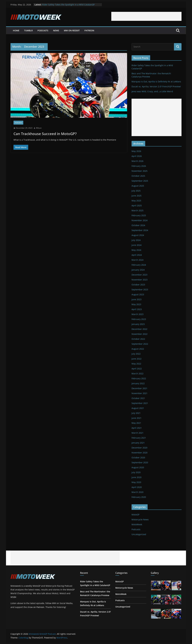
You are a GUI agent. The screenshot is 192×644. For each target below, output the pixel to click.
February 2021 (139, 438)
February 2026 (139, 166)
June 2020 (136, 477)
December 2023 (139, 275)
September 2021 (140, 403)
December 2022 (139, 329)
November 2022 (139, 334)
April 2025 (137, 206)
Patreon (89, 30)
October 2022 (138, 339)
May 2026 (136, 151)
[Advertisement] (146, 16)
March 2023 (137, 314)
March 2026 (137, 161)
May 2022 (136, 364)
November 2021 (139, 393)
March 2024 (137, 260)
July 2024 (136, 240)
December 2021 (139, 388)
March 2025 (137, 210)
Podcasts (43, 30)
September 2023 (140, 290)
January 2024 (138, 270)
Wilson (39, 128)
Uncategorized (139, 534)
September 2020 (140, 462)
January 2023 (138, 324)
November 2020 (139, 453)
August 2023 (138, 294)
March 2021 (137, 433)
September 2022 (140, 344)
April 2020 (137, 487)
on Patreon (39, 607)
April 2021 (137, 428)
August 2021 (138, 408)
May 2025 (136, 201)
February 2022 (139, 378)
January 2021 (138, 443)
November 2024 (139, 220)
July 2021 (136, 413)
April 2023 (137, 309)
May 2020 (136, 482)
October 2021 (138, 398)
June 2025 (136, 196)
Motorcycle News (140, 519)
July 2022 (136, 354)
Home (16, 30)
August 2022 (138, 349)
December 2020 (139, 448)
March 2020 (137, 492)
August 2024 (138, 235)
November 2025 (139, 171)
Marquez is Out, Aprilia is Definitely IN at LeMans (156, 82)
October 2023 (138, 285)
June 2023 (136, 299)
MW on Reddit (72, 30)
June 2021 (136, 418)
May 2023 (136, 304)
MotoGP (135, 515)
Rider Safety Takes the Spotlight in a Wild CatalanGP (68, 5)
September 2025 (140, 181)
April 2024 (137, 255)
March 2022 (137, 374)
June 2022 (136, 359)
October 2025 (138, 176)
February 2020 (139, 497)
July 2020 (136, 472)
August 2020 (138, 467)
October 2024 (138, 225)
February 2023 (139, 319)
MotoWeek (137, 524)
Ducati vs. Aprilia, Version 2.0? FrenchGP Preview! (156, 86)
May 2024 (136, 250)
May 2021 (136, 423)
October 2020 (138, 458)
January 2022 (138, 383)
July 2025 (136, 191)
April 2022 (137, 369)
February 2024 (139, 265)
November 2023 (139, 280)
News (56, 30)
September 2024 (140, 230)
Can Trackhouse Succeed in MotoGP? (45, 134)
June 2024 (136, 245)
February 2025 (139, 215)
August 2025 (138, 186)
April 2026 (137, 156)
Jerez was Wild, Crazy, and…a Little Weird (152, 91)
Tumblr (28, 30)
